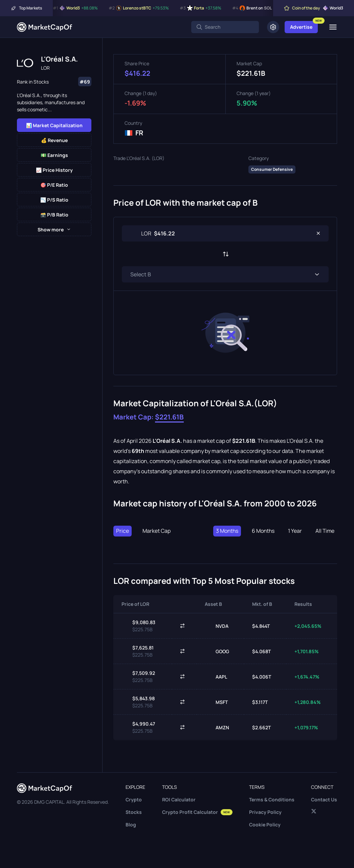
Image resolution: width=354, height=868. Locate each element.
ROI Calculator (179, 800)
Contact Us (324, 800)
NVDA (217, 626)
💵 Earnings (54, 155)
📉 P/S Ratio (54, 200)
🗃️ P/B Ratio (54, 215)
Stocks (134, 812)
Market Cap (157, 531)
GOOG (217, 651)
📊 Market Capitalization (54, 125)
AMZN (217, 727)
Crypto (134, 800)
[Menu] (333, 27)
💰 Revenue (54, 140)
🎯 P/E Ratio (54, 185)
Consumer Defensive (272, 169)
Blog (131, 825)
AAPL (216, 677)
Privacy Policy (265, 812)
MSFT (216, 702)
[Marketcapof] (45, 27)
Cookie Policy (265, 825)
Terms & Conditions (272, 800)
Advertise (301, 27)
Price (123, 531)
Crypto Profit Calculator (197, 812)
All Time (325, 531)
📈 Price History (54, 170)
